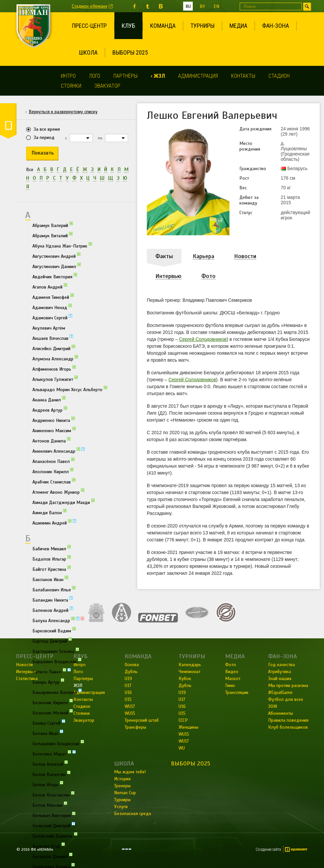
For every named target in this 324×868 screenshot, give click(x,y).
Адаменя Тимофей (53, 297)
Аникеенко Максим (54, 430)
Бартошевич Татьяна (56, 651)
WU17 (184, 741)
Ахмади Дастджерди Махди (63, 502)
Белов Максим (50, 805)
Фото (231, 665)
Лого (95, 76)
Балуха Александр (58, 620)
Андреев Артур (50, 410)
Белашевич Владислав (58, 743)
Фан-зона (276, 26)
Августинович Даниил (57, 266)
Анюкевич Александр (59, 451)
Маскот (233, 679)
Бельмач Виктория (54, 815)
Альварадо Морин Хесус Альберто (70, 389)
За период (44, 137)
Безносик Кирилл (53, 702)
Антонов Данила (51, 440)
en (216, 6)
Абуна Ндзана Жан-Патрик (62, 246)
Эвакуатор (107, 86)
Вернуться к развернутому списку (63, 112)
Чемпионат (189, 672)
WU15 (184, 734)
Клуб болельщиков (288, 727)
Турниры (202, 26)
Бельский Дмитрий (54, 825)
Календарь (190, 665)
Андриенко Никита (54, 420)
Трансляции (237, 692)
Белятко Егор (49, 846)
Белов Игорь (48, 784)
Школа (88, 52)
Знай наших (280, 679)
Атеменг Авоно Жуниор (58, 492)
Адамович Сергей (52, 317)
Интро (68, 76)
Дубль (185, 685)
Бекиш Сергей (49, 723)
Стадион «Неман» (90, 6)
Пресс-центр (89, 26)
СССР (183, 720)
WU (182, 748)
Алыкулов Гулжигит (55, 379)
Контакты (243, 76)
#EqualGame (280, 692)
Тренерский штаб (142, 720)
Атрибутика (280, 672)
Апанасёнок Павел (53, 461)
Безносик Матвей (53, 712)
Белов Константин (53, 795)
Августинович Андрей (56, 256)
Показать (43, 153)
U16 (182, 706)
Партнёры (125, 76)
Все (30, 170)
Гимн (230, 685)
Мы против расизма (288, 685)
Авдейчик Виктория (55, 276)
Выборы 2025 (130, 52)
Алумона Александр (55, 358)
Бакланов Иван (50, 579)
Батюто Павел (52, 671)
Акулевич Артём (49, 328)
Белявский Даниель (55, 836)
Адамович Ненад (52, 307)
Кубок (185, 679)
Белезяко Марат (54, 754)
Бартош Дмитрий (52, 641)
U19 (182, 692)
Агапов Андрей (50, 287)
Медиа (238, 26)
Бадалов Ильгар (52, 559)
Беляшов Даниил (52, 856)
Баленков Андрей (53, 610)
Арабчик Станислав (54, 481)
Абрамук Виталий (52, 235)
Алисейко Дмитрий (54, 348)
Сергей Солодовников (203, 339)
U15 (182, 713)
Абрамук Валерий (53, 225)
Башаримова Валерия (57, 692)
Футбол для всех (285, 699)
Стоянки (71, 86)
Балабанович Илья (54, 589)
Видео (232, 672)
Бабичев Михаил (52, 548)
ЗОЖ (273, 706)
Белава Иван (48, 733)
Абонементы (281, 713)
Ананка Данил (49, 399)
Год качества (282, 665)
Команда (163, 26)
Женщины (188, 727)
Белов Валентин (51, 774)
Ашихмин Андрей (54, 523)
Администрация (198, 76)
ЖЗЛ (159, 76)
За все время (47, 129)
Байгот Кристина (52, 569)
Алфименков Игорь (54, 369)
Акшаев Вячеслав (53, 338)
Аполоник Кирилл (53, 471)
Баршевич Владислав (57, 661)
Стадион (279, 76)
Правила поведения (288, 720)
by (202, 6)
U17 (182, 699)
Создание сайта (268, 849)
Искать (307, 6)
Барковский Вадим (54, 630)
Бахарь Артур (48, 682)
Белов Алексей (50, 764)
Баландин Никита (53, 600)
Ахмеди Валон (49, 512)
